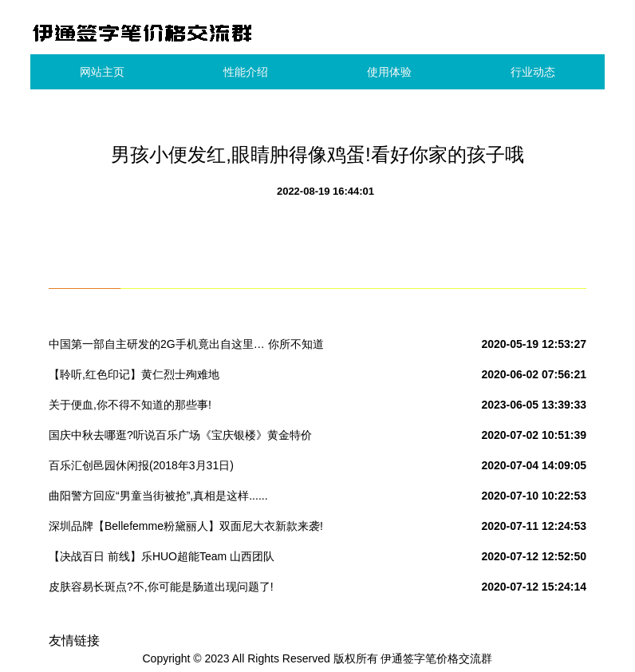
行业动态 (533, 72)
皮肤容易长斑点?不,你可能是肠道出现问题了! (161, 587)
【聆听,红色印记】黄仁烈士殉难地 (134, 374)
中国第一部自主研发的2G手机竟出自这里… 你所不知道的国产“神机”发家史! (186, 347)
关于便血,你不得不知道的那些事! (130, 405)
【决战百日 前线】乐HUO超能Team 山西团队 (162, 556)
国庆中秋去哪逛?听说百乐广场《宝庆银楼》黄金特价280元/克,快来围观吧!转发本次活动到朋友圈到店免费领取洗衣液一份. (185, 438)
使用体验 (389, 72)
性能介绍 (246, 72)
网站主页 (102, 72)
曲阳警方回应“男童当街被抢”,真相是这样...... (158, 496)
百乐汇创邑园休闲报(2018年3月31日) (141, 465)
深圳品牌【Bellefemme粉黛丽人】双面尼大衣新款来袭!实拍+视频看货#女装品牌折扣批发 (186, 529)
